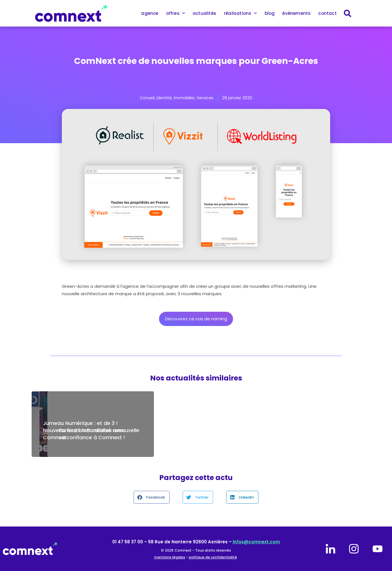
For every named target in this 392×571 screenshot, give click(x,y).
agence (150, 13)
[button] (152, 497)
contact (327, 13)
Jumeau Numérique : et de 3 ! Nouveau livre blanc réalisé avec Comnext (84, 430)
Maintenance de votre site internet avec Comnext (188, 434)
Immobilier (184, 98)
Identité (164, 98)
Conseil (147, 98)
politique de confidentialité (213, 557)
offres (175, 13)
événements (296, 13)
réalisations (240, 13)
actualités (204, 13)
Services (205, 98)
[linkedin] (330, 549)
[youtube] (377, 549)
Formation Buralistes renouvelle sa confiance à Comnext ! (306, 434)
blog (270, 13)
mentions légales (170, 557)
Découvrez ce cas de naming (196, 319)
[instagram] (354, 549)
